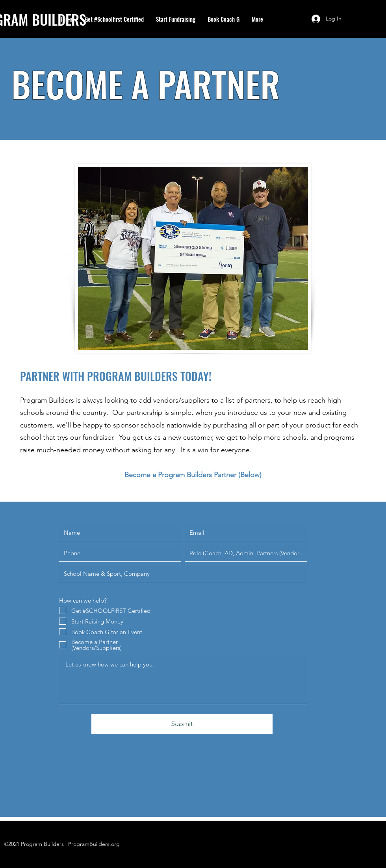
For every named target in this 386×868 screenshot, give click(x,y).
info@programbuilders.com (165, 721)
